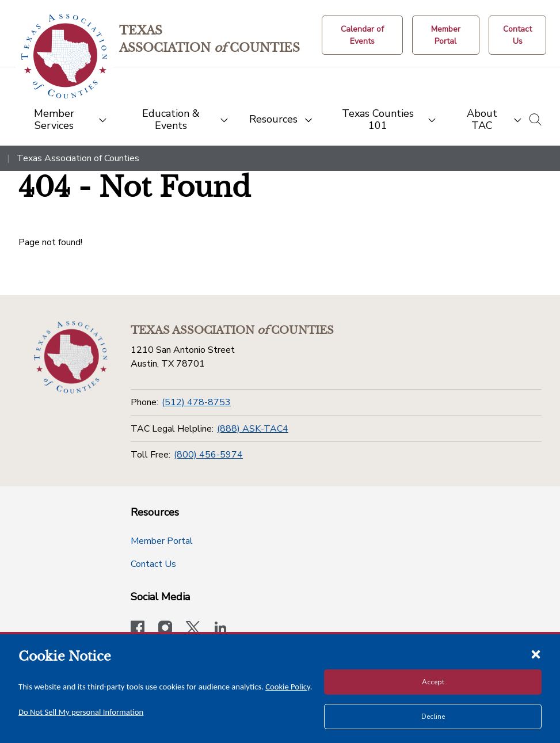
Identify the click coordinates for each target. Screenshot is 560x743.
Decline (433, 717)
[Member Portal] (446, 35)
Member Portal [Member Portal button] (162, 541)
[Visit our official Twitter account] (193, 629)
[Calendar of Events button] (362, 35)
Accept (433, 682)
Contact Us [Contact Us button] (153, 564)
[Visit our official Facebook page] (138, 629)
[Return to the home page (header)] (64, 56)
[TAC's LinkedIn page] (220, 629)
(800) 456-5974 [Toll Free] (208, 455)
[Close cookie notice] (536, 654)
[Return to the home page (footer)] (71, 357)
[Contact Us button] (517, 35)
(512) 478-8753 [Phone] (196, 402)
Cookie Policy (288, 687)
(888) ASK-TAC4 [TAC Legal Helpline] (253, 429)
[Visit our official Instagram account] (165, 629)
